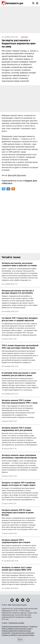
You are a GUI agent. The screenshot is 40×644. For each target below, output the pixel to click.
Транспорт (24, 37)
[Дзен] (12, 600)
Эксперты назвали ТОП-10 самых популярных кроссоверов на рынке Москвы (18, 513)
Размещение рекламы (16, 623)
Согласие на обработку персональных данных (18, 635)
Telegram (28, 181)
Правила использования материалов (15, 627)
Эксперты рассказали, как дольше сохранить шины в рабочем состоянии (19, 264)
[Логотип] (12, 3)
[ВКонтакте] (8, 189)
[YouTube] (28, 600)
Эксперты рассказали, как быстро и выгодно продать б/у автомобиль (18, 292)
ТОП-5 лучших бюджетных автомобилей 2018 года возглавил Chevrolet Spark (20, 347)
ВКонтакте (8, 183)
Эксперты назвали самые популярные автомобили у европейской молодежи (19, 456)
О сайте (4, 623)
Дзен (35, 181)
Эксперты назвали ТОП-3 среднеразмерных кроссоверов (16, 541)
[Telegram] (4, 189)
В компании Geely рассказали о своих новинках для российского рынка (19, 374)
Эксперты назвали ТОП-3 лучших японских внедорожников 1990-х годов (20, 402)
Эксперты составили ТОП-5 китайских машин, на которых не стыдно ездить (19, 484)
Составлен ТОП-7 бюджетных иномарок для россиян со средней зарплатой (20, 319)
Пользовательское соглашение (22, 633)
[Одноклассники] (13, 189)
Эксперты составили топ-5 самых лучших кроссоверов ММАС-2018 (17, 569)
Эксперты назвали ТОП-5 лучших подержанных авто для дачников (17, 429)
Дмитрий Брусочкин (17, 175)
